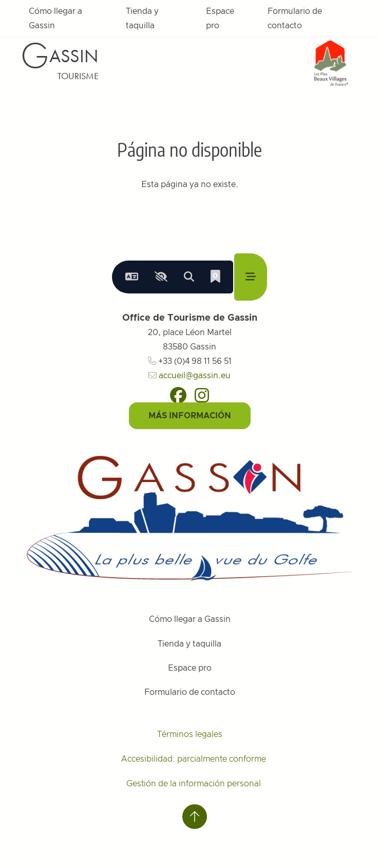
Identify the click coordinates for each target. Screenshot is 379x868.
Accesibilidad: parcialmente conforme (194, 759)
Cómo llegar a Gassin (55, 19)
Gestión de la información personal (194, 784)
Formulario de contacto (295, 19)
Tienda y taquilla (142, 19)
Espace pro (220, 19)
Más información (190, 416)
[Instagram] (202, 395)
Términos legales (190, 734)
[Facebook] (178, 395)
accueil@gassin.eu (189, 376)
